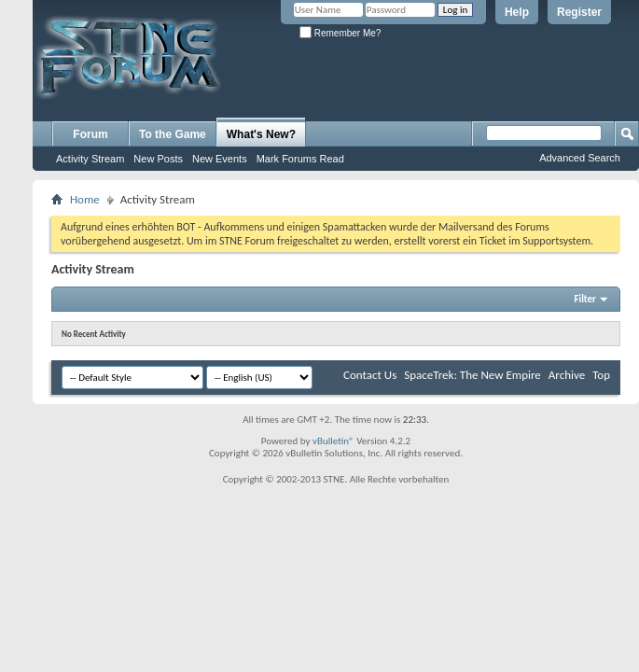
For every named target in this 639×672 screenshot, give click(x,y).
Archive (567, 375)
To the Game (173, 134)
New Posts (158, 159)
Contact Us (370, 375)
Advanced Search (580, 158)
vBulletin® (333, 441)
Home (85, 199)
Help (517, 12)
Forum (90, 134)
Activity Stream (90, 159)
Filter (585, 299)
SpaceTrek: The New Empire (472, 375)
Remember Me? (340, 33)
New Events (220, 159)
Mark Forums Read (300, 159)
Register (579, 12)
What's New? (261, 134)
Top (601, 375)
